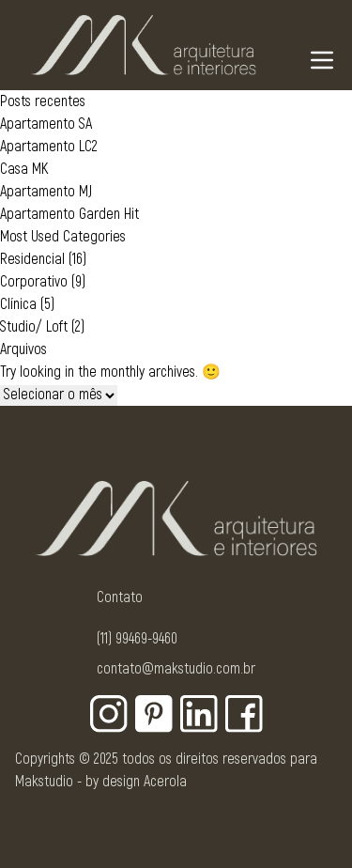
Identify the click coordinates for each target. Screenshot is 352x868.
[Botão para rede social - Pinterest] (154, 714)
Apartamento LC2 (49, 147)
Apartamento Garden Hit (69, 214)
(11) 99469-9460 (137, 639)
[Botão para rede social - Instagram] (109, 714)
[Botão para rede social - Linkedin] (199, 714)
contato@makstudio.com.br (176, 669)
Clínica (18, 304)
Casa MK (24, 169)
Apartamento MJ (46, 192)
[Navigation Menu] (322, 60)
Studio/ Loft (34, 327)
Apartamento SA (46, 124)
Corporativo (34, 282)
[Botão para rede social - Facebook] (244, 714)
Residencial (32, 259)
